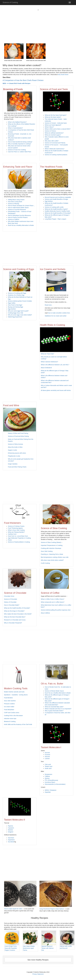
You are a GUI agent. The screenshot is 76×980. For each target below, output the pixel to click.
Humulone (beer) (50, 782)
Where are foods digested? (53, 125)
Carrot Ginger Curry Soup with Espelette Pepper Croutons (12, 941)
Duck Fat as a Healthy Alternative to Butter (21, 225)
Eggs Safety (12, 303)
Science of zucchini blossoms (17, 210)
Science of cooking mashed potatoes (56, 155)
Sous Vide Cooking (47, 551)
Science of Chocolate (11, 599)
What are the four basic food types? (56, 115)
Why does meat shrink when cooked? (52, 560)
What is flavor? (49, 127)
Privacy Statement (38, 974)
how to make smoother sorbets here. (59, 313)
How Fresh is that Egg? (15, 305)
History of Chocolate (10, 602)
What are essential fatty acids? (54, 707)
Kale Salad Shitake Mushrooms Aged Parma (30, 941)
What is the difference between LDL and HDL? (55, 365)
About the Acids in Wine (15, 447)
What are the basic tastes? (53, 117)
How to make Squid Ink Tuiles (13, 909)
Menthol (10, 830)
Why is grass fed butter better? (54, 711)
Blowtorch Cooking (10, 721)
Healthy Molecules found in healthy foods (57, 211)
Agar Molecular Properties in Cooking (19, 538)
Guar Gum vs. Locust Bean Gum (18, 536)
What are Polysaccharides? (16, 532)
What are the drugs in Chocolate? (14, 611)
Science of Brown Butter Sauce (54, 691)
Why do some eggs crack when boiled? (20, 315)
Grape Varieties (13, 464)
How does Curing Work (15, 202)
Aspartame (11, 840)
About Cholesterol (46, 368)
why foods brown (63, 75)
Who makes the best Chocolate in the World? (18, 614)
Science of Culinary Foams (16, 526)
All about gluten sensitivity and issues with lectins (56, 390)
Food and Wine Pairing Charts (17, 467)
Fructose (47, 755)
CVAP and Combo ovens (12, 713)
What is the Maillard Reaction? (17, 122)
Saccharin (11, 838)
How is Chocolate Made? (12, 605)
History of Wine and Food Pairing (18, 433)
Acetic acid (48, 768)
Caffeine (47, 776)
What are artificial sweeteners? (54, 133)
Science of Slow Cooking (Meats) (51, 542)
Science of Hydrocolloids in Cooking (19, 542)
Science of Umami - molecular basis (56, 123)
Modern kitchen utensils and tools (14, 692)
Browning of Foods (13, 89)
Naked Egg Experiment (15, 317)
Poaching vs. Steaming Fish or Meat (52, 554)
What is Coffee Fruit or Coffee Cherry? (53, 599)
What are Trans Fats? (47, 354)
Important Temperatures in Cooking (52, 545)
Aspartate (48, 792)
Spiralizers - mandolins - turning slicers (16, 695)
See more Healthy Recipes (38, 960)
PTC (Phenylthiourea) (51, 780)
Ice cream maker (9, 707)
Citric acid (48, 764)
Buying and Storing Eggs (16, 307)
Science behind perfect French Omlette (20, 301)
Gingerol (11, 832)
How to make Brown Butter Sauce (18, 208)
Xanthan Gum (12, 534)
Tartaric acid (48, 766)
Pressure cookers (9, 704)
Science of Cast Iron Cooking (17, 150)
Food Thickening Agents (15, 528)
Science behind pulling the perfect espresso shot (56, 610)
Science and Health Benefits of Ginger (56, 199)
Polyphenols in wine (14, 456)
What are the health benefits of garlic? (56, 209)
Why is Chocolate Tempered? (13, 623)
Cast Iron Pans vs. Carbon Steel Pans (20, 152)
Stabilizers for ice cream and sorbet (56, 316)
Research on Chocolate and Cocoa (15, 620)
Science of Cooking (10, 2)
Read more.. (49, 305)
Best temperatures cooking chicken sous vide (55, 557)
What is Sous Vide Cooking (16, 530)
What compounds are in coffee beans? (53, 602)
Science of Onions (50, 131)
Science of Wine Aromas (15, 444)
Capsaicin (11, 828)
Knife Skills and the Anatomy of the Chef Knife (18, 724)
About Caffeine (45, 613)
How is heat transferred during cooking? (20, 142)
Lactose (47, 759)
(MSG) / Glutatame (51, 790)
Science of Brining (14, 204)
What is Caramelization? (15, 128)
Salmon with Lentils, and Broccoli (67, 940)
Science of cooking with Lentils (54, 207)
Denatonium (49, 774)
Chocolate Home (9, 596)
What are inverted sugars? (53, 135)
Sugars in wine (12, 450)
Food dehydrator (9, 710)
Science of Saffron (14, 219)
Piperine (10, 826)
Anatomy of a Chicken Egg (16, 295)
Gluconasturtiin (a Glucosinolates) (55, 784)
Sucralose (11, 842)
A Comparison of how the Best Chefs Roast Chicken (23, 80)
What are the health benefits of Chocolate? (58, 213)
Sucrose (47, 753)
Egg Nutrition (49, 201)
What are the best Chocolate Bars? (15, 617)
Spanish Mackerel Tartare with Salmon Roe (49, 941)
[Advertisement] (38, 25)
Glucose (47, 757)
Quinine (47, 778)
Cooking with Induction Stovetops (51, 548)
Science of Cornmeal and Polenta (55, 143)
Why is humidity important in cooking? (19, 144)
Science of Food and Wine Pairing (18, 436)
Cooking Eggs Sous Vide (16, 313)
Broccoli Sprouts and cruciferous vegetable (58, 197)
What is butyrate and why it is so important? (58, 709)
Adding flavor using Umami (16, 200)
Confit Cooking (45, 563)
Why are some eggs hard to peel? (18, 311)
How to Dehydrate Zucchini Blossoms (19, 215)
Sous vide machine (10, 701)
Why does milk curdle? (52, 141)
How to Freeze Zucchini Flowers (18, 217)
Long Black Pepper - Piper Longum (55, 219)
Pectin (10, 540)
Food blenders (8, 698)
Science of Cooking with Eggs (17, 293)
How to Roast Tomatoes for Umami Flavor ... (21, 206)
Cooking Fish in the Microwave (13, 716)
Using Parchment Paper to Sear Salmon (52, 909)
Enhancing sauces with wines (17, 453)
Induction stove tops (10, 718)
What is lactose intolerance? (49, 362)
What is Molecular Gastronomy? (55, 149)
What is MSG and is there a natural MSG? (58, 129)
